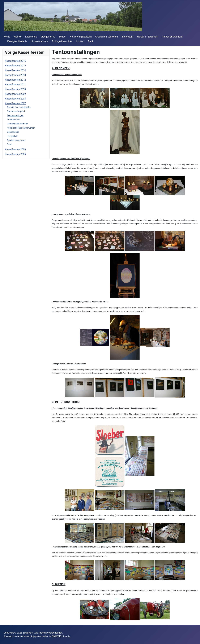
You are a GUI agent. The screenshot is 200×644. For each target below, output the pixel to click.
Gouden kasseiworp (16, 140)
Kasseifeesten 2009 (15, 94)
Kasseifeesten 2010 (15, 89)
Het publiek (12, 136)
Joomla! (8, 636)
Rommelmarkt (14, 120)
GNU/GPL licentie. (61, 636)
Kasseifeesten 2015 (15, 66)
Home (7, 37)
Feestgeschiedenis (17, 41)
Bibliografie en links (62, 41)
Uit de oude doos (39, 41)
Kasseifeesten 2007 (15, 103)
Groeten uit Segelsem (107, 37)
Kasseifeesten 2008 (15, 99)
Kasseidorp (31, 37)
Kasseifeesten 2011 (15, 85)
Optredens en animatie (18, 124)
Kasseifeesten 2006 (15, 149)
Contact (80, 41)
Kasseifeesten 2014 (15, 70)
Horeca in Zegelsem (148, 37)
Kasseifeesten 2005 (15, 154)
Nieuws (18, 37)
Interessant (127, 37)
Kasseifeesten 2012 (15, 80)
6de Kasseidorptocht (17, 111)
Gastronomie (13, 132)
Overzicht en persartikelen (19, 107)
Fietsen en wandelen (173, 37)
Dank (91, 41)
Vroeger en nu (48, 37)
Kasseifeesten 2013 (15, 75)
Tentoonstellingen (15, 115)
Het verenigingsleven (81, 37)
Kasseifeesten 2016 (15, 61)
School (62, 37)
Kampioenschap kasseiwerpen (21, 128)
